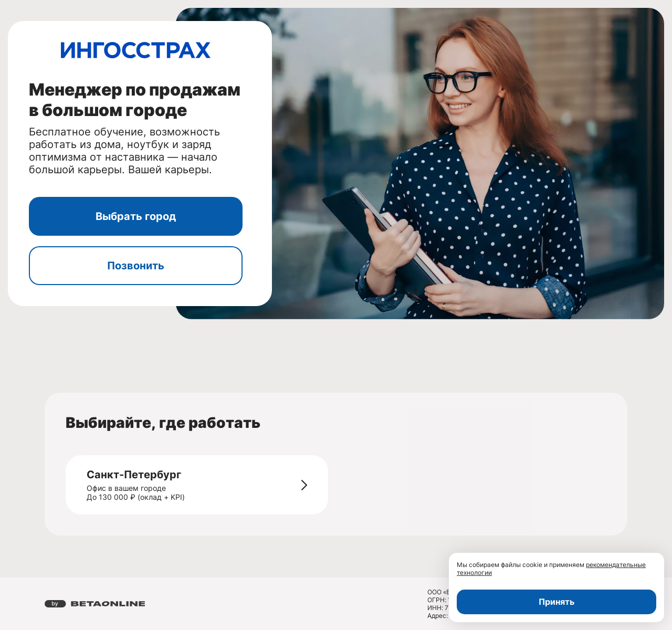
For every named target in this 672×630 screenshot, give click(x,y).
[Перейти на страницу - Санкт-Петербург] (304, 485)
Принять (556, 602)
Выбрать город (136, 216)
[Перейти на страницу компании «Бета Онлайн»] (95, 604)
